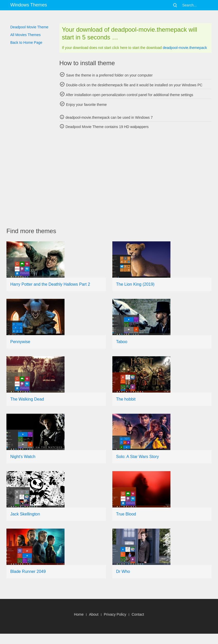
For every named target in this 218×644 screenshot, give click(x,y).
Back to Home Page (26, 43)
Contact (138, 614)
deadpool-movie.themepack (185, 48)
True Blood (126, 514)
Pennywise (20, 342)
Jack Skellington (25, 514)
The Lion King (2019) (135, 284)
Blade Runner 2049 (28, 571)
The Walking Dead (27, 399)
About (94, 614)
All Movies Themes (25, 35)
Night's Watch (23, 457)
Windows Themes (29, 5)
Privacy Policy (115, 614)
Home (79, 614)
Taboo (122, 342)
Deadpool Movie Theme (29, 27)
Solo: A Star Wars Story (138, 457)
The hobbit (126, 399)
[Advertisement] (112, 178)
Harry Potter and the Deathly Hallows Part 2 (50, 284)
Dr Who (123, 571)
